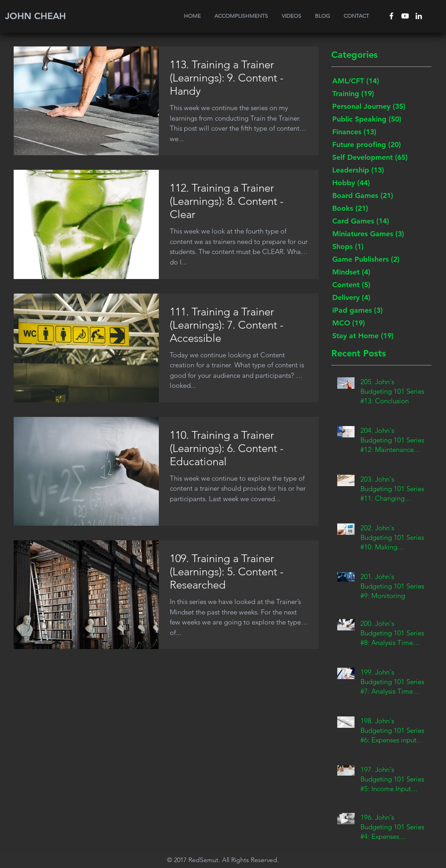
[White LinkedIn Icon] (419, 16)
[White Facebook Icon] (391, 16)
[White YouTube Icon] (405, 16)
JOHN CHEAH (35, 16)
